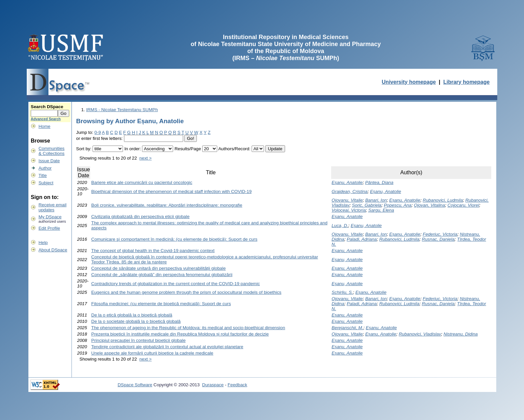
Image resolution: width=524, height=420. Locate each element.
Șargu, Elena (381, 210)
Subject (46, 183)
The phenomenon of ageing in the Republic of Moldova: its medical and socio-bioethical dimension (188, 328)
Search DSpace (47, 107)
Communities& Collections (51, 151)
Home (44, 126)
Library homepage (466, 82)
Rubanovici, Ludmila (443, 200)
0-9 (98, 132)
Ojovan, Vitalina (430, 205)
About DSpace (53, 250)
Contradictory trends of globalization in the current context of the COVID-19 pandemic (176, 284)
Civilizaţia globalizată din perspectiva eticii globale (140, 217)
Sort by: (84, 149)
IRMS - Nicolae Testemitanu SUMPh (122, 110)
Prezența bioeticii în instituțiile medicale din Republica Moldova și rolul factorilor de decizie (180, 334)
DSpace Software (135, 385)
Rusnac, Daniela (438, 239)
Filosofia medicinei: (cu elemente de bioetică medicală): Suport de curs (161, 304)
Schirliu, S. (342, 292)
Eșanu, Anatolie (347, 182)
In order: (133, 149)
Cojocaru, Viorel (463, 205)
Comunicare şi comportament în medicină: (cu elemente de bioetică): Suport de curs (174, 239)
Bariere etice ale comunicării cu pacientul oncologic (142, 182)
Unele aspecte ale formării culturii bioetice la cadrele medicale (152, 353)
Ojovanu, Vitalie (347, 200)
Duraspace (213, 385)
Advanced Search (46, 119)
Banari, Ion (376, 200)
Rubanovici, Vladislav (420, 334)
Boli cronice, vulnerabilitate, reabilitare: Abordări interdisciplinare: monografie (167, 205)
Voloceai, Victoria (349, 210)
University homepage (409, 82)
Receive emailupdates (52, 207)
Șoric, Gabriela (367, 205)
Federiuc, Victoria (440, 234)
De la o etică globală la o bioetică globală (132, 315)
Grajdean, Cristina (349, 191)
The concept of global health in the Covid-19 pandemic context (153, 251)
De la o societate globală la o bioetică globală (136, 321)
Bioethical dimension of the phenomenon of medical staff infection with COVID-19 (171, 191)
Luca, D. (340, 226)
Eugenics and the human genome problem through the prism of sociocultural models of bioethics (186, 292)
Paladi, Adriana (362, 239)
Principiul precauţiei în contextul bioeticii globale (138, 340)
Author (45, 168)
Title (43, 175)
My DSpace (50, 217)
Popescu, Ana (398, 205)
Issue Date (49, 161)
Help (43, 243)
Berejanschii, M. (347, 328)
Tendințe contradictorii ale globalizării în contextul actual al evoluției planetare (167, 347)
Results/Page (188, 149)
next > (146, 158)
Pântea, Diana (379, 182)
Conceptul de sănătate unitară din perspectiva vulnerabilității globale (158, 268)
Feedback (237, 385)
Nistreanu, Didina (461, 334)
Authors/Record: (234, 149)
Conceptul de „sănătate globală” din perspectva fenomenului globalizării (162, 275)
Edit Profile (49, 228)
